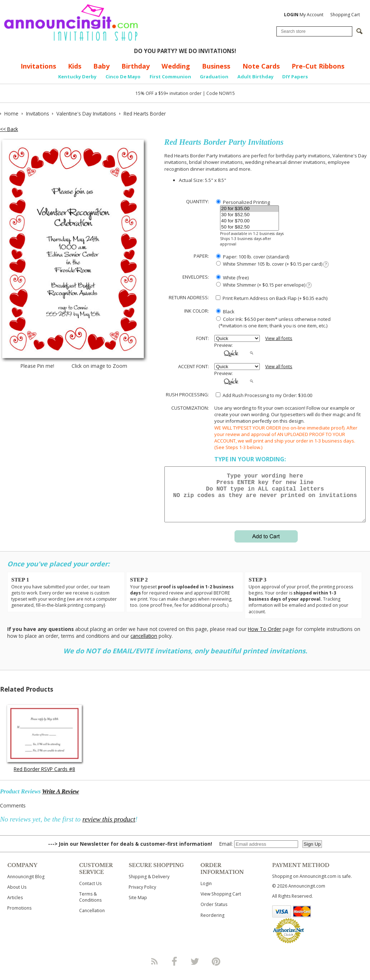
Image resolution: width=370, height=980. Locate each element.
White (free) (232, 278)
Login (206, 892)
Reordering (212, 924)
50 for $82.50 (249, 227)
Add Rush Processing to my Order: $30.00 (264, 395)
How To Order (264, 638)
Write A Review (60, 800)
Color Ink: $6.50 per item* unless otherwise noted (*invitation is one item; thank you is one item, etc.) (272, 322)
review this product (109, 828)
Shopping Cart (345, 15)
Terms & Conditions (90, 906)
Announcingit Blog (26, 885)
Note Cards (261, 66)
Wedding (176, 66)
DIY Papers (295, 77)
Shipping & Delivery (149, 885)
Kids (75, 66)
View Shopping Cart (221, 903)
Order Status (214, 913)
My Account (304, 15)
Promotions (19, 917)
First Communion (170, 77)
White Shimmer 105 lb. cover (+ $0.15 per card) (272, 264)
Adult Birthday (255, 77)
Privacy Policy (142, 896)
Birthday (135, 66)
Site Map (138, 906)
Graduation (214, 77)
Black (225, 312)
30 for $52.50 (249, 215)
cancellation (144, 644)
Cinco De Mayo (123, 77)
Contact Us (90, 892)
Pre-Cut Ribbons (318, 66)
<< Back (9, 129)
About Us (17, 896)
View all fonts (279, 338)
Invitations (38, 66)
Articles (15, 906)
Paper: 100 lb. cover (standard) (253, 257)
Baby (101, 66)
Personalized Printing (243, 202)
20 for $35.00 (249, 209)
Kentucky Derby (77, 77)
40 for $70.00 (249, 221)
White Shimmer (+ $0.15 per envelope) (264, 285)
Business (216, 66)
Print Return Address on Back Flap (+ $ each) (272, 298)
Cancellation (92, 919)
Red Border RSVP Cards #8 (44, 778)
